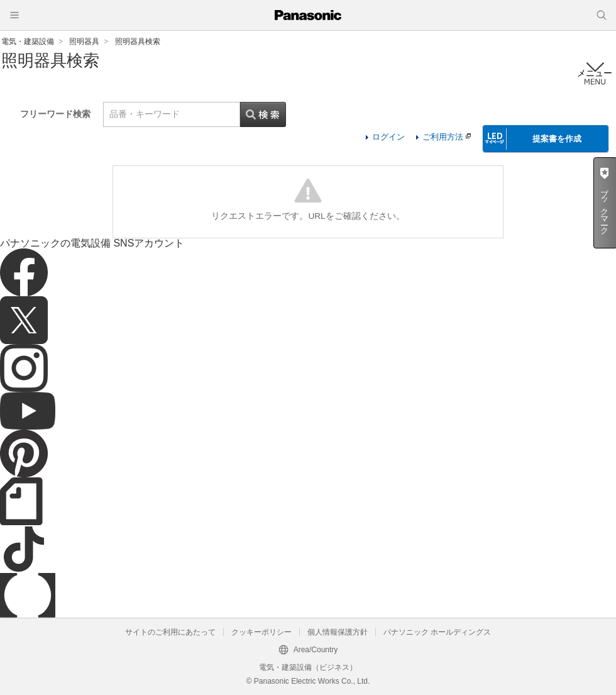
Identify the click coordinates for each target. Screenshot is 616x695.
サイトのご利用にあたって (170, 632)
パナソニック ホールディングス (437, 632)
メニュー (595, 73)
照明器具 (84, 42)
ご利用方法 (447, 137)
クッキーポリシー (261, 632)
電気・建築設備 (28, 42)
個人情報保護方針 (338, 632)
